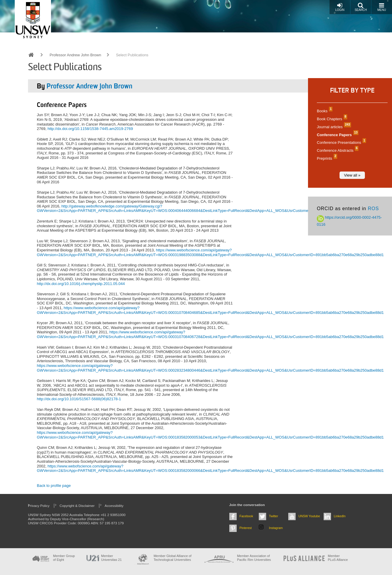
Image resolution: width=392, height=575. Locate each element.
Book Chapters (331, 119)
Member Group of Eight (64, 558)
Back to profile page (54, 486)
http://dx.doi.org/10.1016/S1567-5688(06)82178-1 (79, 399)
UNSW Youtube (309, 516)
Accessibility (114, 506)
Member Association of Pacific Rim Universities (254, 558)
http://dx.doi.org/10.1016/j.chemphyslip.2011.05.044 (81, 284)
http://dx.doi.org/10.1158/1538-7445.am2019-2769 (90, 129)
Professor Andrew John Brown (75, 55)
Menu (382, 7)
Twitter (274, 516)
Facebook (246, 516)
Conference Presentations (341, 142)
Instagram (276, 528)
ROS (373, 209)
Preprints (326, 158)
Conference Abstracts (337, 150)
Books (324, 111)
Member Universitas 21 (111, 558)
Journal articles (333, 127)
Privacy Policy (39, 506)
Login (340, 7)
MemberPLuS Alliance (338, 558)
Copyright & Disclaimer (77, 506)
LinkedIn (340, 516)
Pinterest (246, 528)
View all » (352, 175)
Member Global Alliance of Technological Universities (172, 558)
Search (361, 7)
